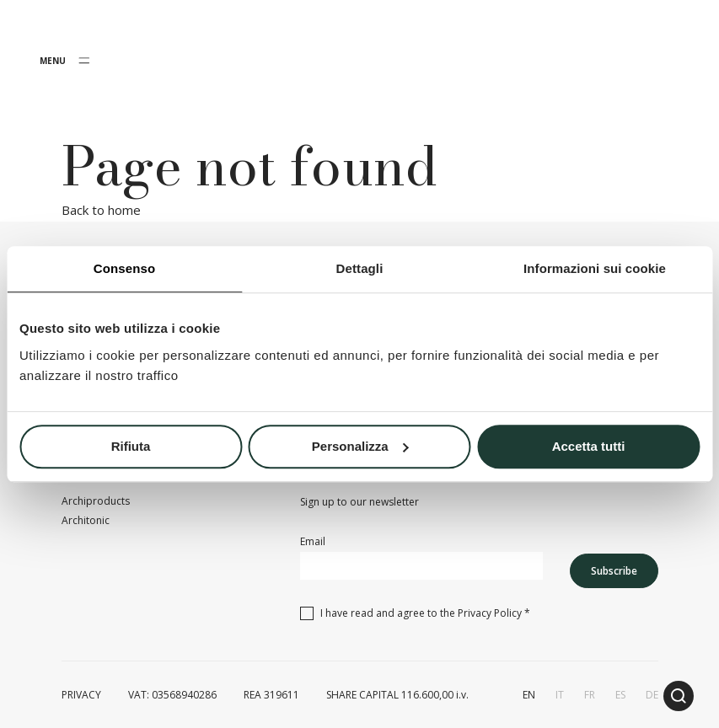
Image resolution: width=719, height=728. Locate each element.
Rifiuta (131, 446)
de (652, 695)
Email (313, 542)
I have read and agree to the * (425, 613)
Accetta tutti (589, 446)
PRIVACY (81, 695)
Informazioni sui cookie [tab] (595, 268)
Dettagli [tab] (360, 268)
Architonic (86, 520)
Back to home (101, 210)
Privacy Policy (490, 613)
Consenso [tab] (124, 268)
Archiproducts (96, 501)
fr (590, 695)
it (560, 695)
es (620, 695)
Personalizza (360, 446)
